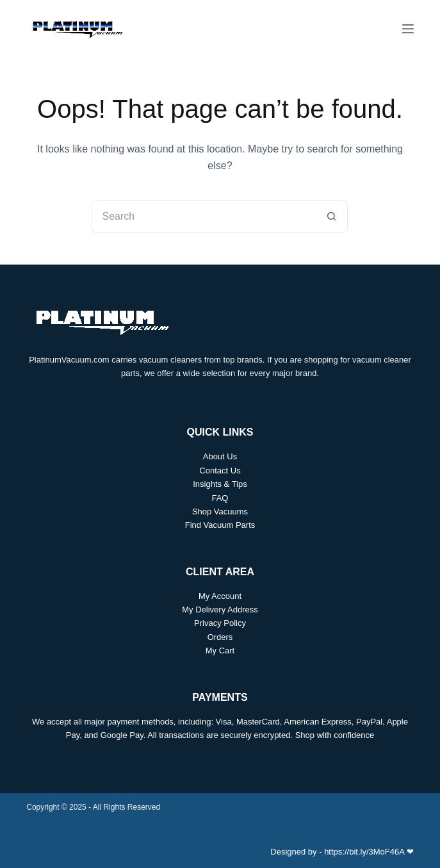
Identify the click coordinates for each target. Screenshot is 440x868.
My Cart (220, 651)
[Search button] (332, 217)
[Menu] (408, 29)
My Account (220, 596)
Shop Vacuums (220, 512)
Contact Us (220, 471)
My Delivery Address (220, 610)
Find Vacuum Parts (220, 525)
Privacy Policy (220, 623)
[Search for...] (204, 217)
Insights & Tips (220, 484)
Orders (220, 637)
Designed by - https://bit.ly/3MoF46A (337, 852)
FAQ (220, 498)
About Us (220, 456)
